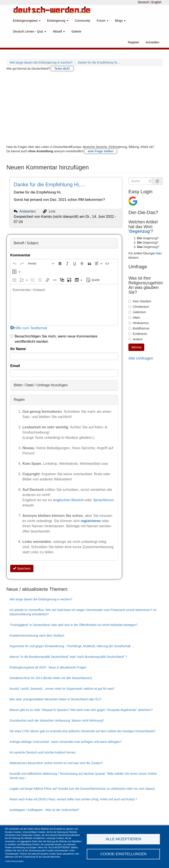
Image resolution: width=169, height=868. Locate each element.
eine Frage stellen (100, 151)
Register (133, 42)
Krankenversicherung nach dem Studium (37, 635)
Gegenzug (140, 231)
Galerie (76, 31)
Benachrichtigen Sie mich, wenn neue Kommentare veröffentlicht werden (54, 339)
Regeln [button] (19, 400)
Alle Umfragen (141, 358)
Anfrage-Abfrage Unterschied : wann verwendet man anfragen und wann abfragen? (66, 742)
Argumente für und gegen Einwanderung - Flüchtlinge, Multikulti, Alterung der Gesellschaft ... (72, 646)
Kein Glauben (140, 301)
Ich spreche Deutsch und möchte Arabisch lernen (43, 752)
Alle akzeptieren (123, 839)
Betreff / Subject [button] (26, 243)
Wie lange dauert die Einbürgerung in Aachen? (41, 62)
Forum (103, 21)
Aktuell (59, 31)
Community (83, 21)
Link (52, 211)
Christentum (139, 307)
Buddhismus (139, 328)
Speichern (22, 568)
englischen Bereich (68, 500)
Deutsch (143, 2)
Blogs (120, 21)
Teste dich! (62, 69)
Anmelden (152, 42)
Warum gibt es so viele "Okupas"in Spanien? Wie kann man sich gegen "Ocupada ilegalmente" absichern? (81, 710)
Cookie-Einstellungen (123, 854)
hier (159, 253)
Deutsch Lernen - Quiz (30, 31)
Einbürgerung (58, 21)
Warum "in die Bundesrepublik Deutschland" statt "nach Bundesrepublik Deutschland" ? (68, 657)
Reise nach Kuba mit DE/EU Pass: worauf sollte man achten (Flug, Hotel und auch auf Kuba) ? (73, 799)
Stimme (136, 347)
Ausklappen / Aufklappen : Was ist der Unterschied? (44, 810)
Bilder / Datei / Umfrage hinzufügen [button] (41, 385)
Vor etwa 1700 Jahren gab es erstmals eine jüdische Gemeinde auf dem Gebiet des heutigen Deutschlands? (83, 731)
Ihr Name (18, 349)
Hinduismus (139, 323)
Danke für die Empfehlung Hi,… (99, 62)
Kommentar (20, 255)
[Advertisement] (85, 105)
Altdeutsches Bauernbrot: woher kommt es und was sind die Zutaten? (56, 763)
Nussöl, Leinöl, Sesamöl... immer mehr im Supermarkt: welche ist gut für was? (62, 689)
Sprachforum (103, 500)
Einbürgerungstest (27, 21)
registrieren (91, 521)
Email (15, 366)
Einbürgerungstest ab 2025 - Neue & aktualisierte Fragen (48, 667)
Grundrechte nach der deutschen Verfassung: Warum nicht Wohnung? (57, 721)
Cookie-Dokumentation (14, 861)
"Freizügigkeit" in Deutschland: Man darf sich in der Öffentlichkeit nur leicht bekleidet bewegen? (74, 625)
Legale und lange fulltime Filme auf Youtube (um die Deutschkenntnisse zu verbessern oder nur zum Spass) (82, 789)
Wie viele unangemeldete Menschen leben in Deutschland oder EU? (55, 699)
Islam (134, 318)
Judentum (137, 312)
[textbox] (64, 305)
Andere (135, 339)
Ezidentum (138, 334)
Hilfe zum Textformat (29, 328)
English (156, 2)
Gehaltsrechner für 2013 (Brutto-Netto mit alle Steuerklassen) (51, 678)
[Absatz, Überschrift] (41, 263)
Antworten (28, 211)
